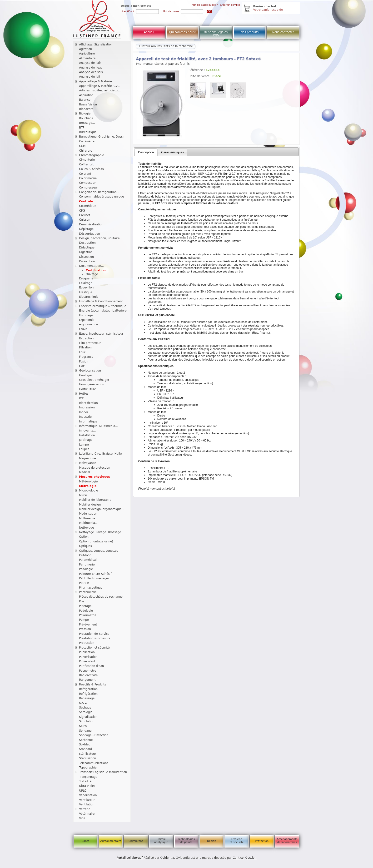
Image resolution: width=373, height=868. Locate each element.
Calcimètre (87, 141)
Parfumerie (87, 565)
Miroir (83, 495)
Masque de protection (95, 468)
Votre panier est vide (268, 10)
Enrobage (86, 315)
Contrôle (86, 201)
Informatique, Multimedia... (98, 426)
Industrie (85, 417)
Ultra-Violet (87, 786)
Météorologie (88, 481)
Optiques (85, 546)
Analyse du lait (90, 77)
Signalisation (88, 717)
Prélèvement (88, 625)
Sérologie (86, 712)
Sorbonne (86, 740)
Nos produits (250, 32)
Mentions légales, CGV (216, 34)
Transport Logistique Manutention (103, 772)
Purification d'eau (91, 666)
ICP (81, 398)
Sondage (85, 731)
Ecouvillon (86, 288)
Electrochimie (89, 297)
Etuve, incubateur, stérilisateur (101, 334)
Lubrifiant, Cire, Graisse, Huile (100, 454)
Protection (262, 841)
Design (212, 841)
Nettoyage (87, 528)
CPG (82, 211)
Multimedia (87, 518)
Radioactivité (88, 675)
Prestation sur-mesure (95, 638)
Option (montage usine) (96, 541)
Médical (85, 472)
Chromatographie (92, 155)
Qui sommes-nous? (183, 32)
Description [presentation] (146, 152)
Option (84, 537)
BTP (82, 128)
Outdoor (85, 555)
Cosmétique (88, 206)
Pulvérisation (88, 657)
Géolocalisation (90, 371)
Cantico (238, 858)
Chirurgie (86, 151)
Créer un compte (230, 5)
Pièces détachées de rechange (101, 597)
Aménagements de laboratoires (287, 841)
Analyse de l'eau (91, 68)
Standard (86, 749)
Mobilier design (90, 505)
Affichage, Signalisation (96, 45)
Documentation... (91, 266)
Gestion (251, 858)
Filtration (85, 347)
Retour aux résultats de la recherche (166, 46)
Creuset (85, 215)
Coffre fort (86, 164)
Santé (86, 841)
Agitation (85, 49)
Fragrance (86, 357)
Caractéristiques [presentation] (172, 152)
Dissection (86, 257)
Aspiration (86, 95)
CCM (82, 146)
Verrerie (85, 809)
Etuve (83, 329)
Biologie (85, 114)
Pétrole (84, 583)
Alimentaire (87, 58)
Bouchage (86, 118)
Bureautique (88, 132)
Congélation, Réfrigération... (99, 192)
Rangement (87, 680)
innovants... (87, 431)
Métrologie (88, 486)
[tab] (146, 152)
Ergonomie (87, 320)
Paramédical (88, 560)
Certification (96, 270)
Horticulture (87, 389)
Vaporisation (88, 795)
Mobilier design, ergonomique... (102, 509)
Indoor (84, 412)
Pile (82, 601)
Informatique (88, 422)
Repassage (87, 698)
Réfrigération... (90, 694)
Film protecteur (90, 343)
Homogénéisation (92, 384)
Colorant (85, 174)
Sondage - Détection (94, 735)
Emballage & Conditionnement (101, 301)
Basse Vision (88, 104)
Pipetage (85, 606)
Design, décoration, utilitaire (99, 238)
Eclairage (86, 283)
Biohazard (86, 109)
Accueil (149, 32)
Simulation (87, 721)
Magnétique (87, 458)
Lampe (84, 445)
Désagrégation (90, 234)
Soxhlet (84, 744)
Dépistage (86, 229)
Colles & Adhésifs (91, 169)
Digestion (86, 252)
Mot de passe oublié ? (205, 5)
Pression (85, 629)
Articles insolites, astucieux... (100, 90)
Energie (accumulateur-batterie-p (103, 311)
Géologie (85, 375)
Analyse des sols (91, 72)
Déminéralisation (91, 224)
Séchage (85, 708)
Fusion (84, 362)
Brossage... (87, 123)
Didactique (87, 248)
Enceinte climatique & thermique (103, 306)
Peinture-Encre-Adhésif (95, 574)
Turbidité (85, 781)
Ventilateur (87, 800)
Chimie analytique (161, 841)
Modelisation (88, 514)
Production (87, 643)
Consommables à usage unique (101, 197)
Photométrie (88, 592)
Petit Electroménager (94, 578)
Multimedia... (88, 523)
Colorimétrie (88, 178)
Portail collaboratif (130, 858)
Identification (88, 403)
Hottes (84, 394)
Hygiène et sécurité (237, 841)
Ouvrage (92, 274)
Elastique (86, 292)
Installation (87, 435)
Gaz (82, 366)
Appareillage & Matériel (96, 81)
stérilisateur (88, 754)
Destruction (87, 243)
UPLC (83, 791)
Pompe (84, 620)
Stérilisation (87, 758)
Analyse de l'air (90, 63)
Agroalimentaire (111, 841)
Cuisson (85, 220)
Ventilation (87, 804)
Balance (85, 100)
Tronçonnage (88, 777)
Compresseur (89, 188)
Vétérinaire (87, 814)
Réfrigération (88, 689)
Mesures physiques (94, 477)
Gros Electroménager (94, 380)
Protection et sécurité (94, 648)
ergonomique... (90, 324)
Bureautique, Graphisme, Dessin (102, 137)
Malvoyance (88, 463)
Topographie (88, 768)
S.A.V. (83, 703)
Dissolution (87, 261)
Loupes (84, 449)
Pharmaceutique (91, 588)
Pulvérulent (87, 661)
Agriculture (87, 54)
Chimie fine (136, 841)
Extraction (86, 338)
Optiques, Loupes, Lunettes (99, 551)
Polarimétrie (88, 615)
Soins (83, 726)
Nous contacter (283, 32)
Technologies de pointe (186, 841)
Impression (87, 407)
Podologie (86, 611)
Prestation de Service (94, 634)
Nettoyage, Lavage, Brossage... (101, 532)
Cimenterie (87, 160)
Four (82, 352)
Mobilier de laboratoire (95, 500)
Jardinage (86, 440)
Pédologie (86, 569)
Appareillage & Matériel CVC (99, 86)
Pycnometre (88, 671)
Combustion (88, 183)
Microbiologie (89, 491)
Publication (87, 652)
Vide (82, 818)
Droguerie (86, 278)
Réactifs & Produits (92, 684)
